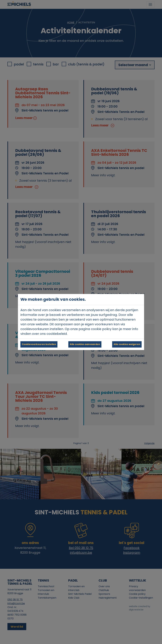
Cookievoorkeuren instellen (39, 344)
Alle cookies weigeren (127, 344)
